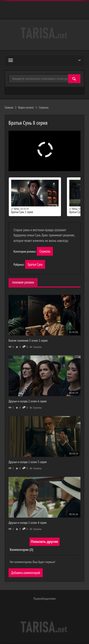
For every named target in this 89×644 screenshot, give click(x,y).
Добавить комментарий (26, 573)
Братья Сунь (35, 264)
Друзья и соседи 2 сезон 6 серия (28, 401)
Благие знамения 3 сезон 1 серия (28, 341)
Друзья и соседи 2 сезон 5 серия (28, 462)
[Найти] (74, 79)
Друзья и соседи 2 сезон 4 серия (28, 523)
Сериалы (45, 251)
